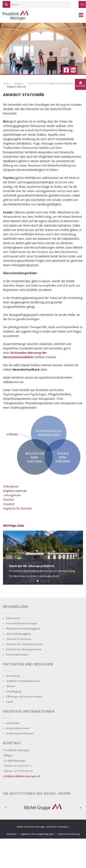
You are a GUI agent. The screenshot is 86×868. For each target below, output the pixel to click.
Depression (13, 618)
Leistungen (13, 723)
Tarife (10, 702)
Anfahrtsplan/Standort (20, 733)
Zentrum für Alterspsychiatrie (24, 649)
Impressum (12, 834)
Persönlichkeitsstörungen (22, 623)
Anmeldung (13, 676)
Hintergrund (11, 486)
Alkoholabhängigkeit (18, 634)
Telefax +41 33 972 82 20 (18, 771)
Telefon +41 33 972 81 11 (18, 766)
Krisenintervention (17, 655)
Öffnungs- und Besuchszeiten (24, 697)
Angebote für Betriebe (17, 508)
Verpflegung (14, 691)
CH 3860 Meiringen (15, 761)
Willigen (8, 755)
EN (82, 4)
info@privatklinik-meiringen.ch (22, 776)
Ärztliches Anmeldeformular (23, 681)
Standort (9, 500)
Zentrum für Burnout (19, 639)
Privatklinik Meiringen (16, 750)
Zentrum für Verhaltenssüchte (24, 644)
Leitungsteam (12, 495)
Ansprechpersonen (18, 728)
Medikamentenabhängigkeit (23, 628)
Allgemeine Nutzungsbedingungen (37, 834)
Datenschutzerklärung (69, 834)
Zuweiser (9, 504)
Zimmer (11, 686)
